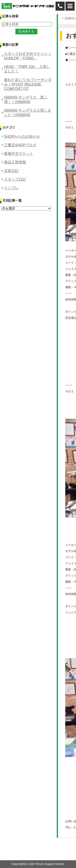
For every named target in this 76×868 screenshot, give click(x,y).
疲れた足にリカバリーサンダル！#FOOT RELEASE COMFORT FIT (28, 84)
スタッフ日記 (15, 179)
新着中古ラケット (19, 154)
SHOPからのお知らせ (22, 137)
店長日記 (11, 171)
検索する (28, 31)
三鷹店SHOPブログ (20, 145)
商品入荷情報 (15, 162)
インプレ (11, 188)
